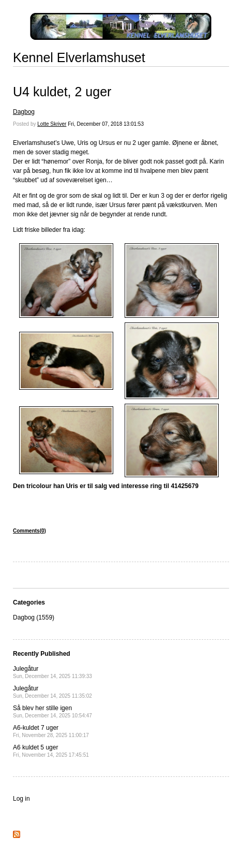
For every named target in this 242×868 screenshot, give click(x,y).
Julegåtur (52, 672)
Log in (21, 799)
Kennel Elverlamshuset (79, 57)
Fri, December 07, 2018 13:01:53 (106, 124)
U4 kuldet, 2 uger (62, 92)
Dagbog (24, 112)
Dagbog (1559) (34, 617)
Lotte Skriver (52, 124)
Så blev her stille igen (52, 711)
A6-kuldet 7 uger (51, 731)
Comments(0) (29, 531)
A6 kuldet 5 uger (51, 751)
